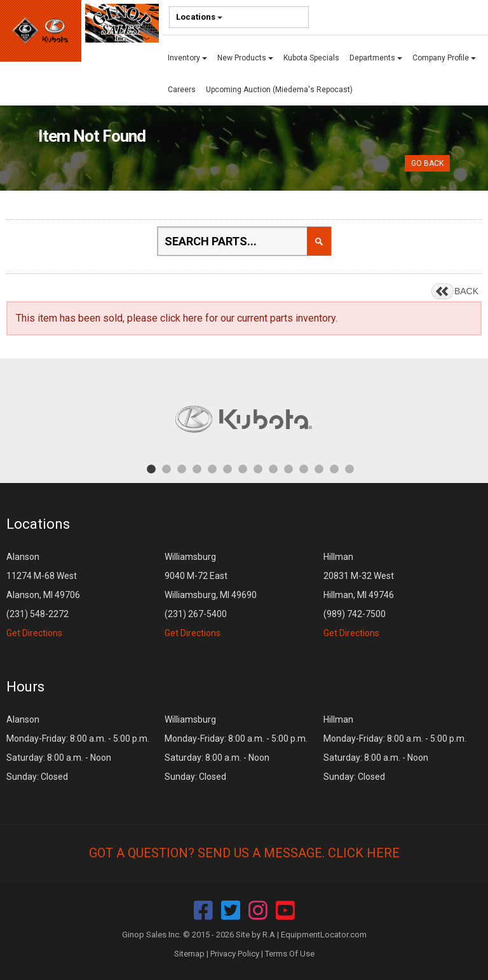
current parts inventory (286, 318)
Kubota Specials (311, 58)
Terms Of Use (290, 954)
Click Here (364, 853)
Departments (376, 58)
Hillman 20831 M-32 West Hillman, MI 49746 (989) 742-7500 (359, 595)
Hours (25, 687)
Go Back (427, 163)
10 (288, 468)
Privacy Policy (235, 954)
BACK (466, 291)
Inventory (187, 58)
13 (334, 468)
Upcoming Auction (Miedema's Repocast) (279, 90)
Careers (182, 90)
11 (304, 468)
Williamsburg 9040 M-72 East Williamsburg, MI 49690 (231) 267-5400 (211, 595)
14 (349, 468)
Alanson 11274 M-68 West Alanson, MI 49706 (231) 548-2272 (43, 595)
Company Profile (444, 58)
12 (319, 468)
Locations (199, 17)
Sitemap (189, 954)
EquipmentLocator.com (324, 935)
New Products (245, 58)
